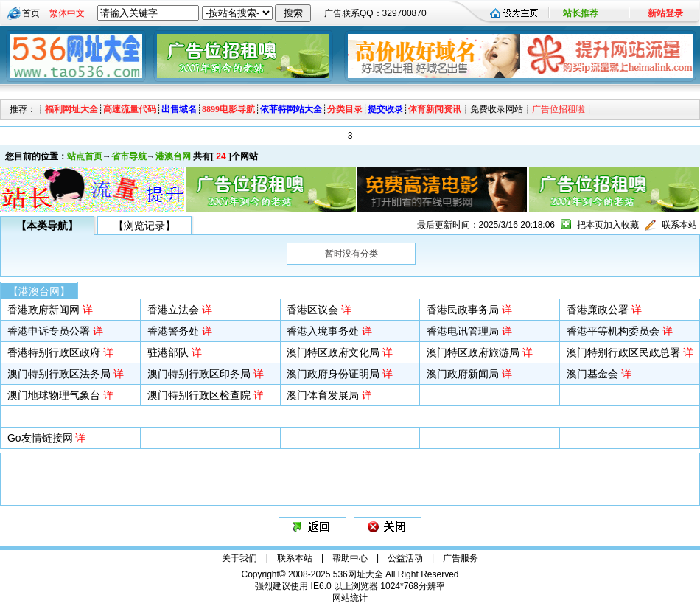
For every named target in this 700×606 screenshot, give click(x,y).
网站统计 (350, 598)
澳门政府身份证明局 (333, 374)
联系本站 (679, 225)
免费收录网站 (497, 109)
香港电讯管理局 (463, 331)
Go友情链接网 (40, 438)
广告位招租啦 (559, 109)
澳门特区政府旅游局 (473, 352)
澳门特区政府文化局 (333, 352)
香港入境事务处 (323, 331)
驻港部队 (168, 352)
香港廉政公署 (598, 310)
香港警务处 (173, 331)
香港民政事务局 (463, 310)
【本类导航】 (47, 226)
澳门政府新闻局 (463, 374)
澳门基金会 (592, 374)
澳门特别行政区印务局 (199, 374)
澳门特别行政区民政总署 (623, 352)
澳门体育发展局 (323, 395)
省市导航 (129, 156)
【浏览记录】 (144, 226)
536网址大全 (358, 574)
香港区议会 (312, 310)
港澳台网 (173, 156)
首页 (31, 13)
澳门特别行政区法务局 (59, 374)
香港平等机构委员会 (613, 331)
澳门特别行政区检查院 (199, 395)
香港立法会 (173, 310)
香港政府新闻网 (43, 310)
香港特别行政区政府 (54, 352)
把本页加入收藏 (608, 225)
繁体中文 (67, 13)
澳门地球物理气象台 (54, 395)
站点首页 (85, 156)
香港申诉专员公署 (49, 331)
